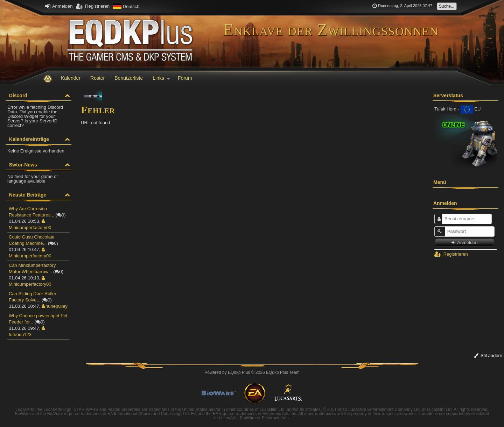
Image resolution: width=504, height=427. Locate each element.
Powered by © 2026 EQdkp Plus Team (252, 372)
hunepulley (55, 306)
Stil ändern (488, 355)
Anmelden (59, 6)
